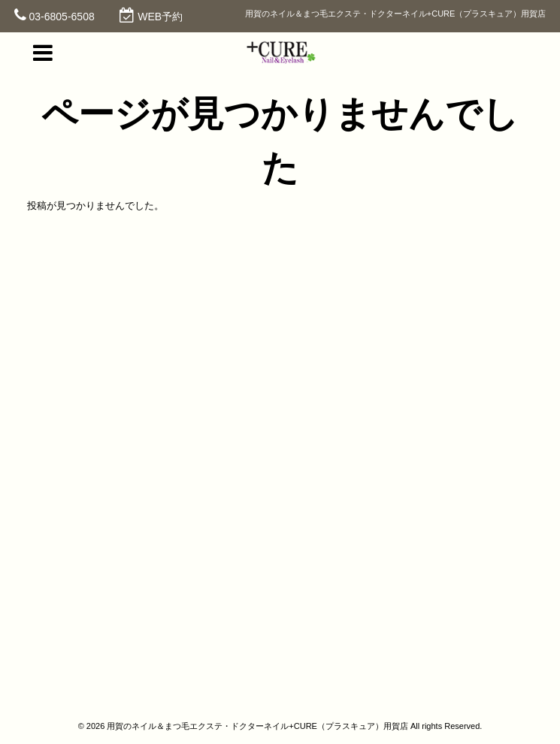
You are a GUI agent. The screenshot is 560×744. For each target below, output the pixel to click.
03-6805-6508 (62, 17)
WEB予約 (160, 17)
